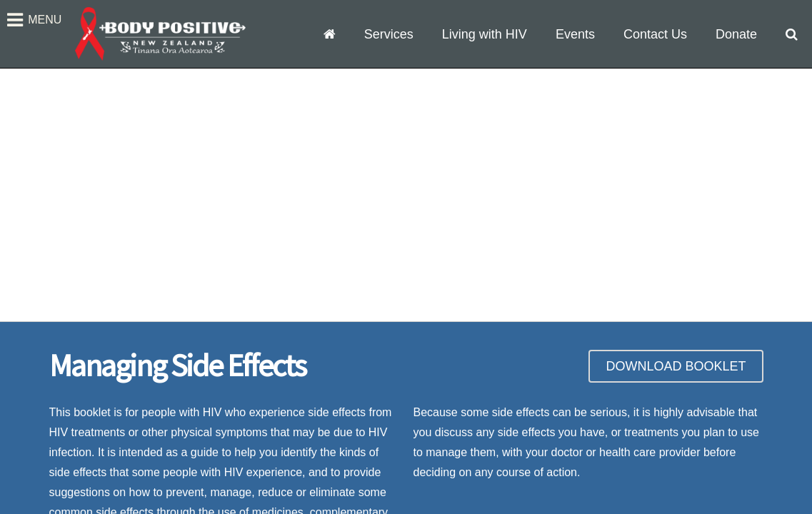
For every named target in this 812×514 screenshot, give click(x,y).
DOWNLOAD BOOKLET (676, 366)
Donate (736, 34)
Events (575, 34)
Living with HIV (485, 34)
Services (389, 34)
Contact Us (655, 34)
